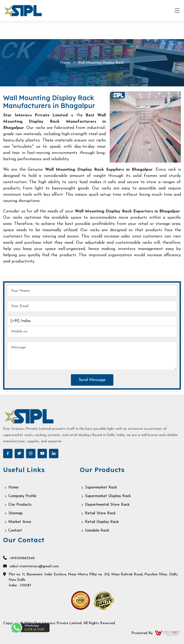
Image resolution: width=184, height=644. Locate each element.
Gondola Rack (97, 531)
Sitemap (16, 513)
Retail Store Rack (100, 513)
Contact (15, 531)
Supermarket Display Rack (108, 496)
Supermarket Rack (101, 488)
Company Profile (22, 496)
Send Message (92, 380)
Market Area (20, 522)
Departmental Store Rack (107, 505)
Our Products (20, 505)
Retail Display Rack (102, 522)
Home (65, 63)
